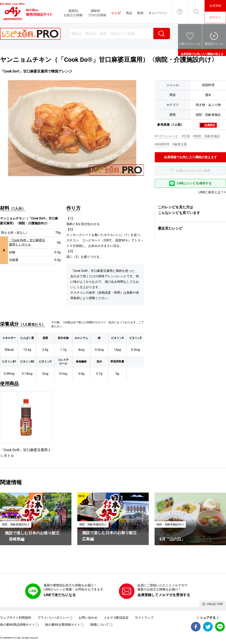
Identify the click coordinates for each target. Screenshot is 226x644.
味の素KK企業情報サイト (63, 625)
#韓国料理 (162, 144)
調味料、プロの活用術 (97, 13)
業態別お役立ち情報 (73, 13)
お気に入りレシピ (190, 44)
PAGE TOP (215, 604)
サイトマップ (144, 618)
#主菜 (186, 136)
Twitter (208, 627)
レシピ (116, 13)
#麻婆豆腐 (180, 144)
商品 (129, 13)
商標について (100, 625)
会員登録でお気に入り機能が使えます (202, 52)
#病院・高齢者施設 (206, 136)
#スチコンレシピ (167, 136)
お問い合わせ (180, 12)
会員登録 (215, 6)
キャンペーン (158, 13)
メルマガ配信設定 (116, 618)
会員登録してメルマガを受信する (164, 595)
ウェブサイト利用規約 (16, 618)
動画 (140, 13)
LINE (220, 627)
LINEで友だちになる (60, 595)
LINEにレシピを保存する (194, 183)
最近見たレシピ (214, 44)
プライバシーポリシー (53, 618)
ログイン (215, 17)
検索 (162, 34)
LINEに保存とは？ (211, 192)
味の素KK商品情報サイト (18, 625)
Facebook (196, 627)
